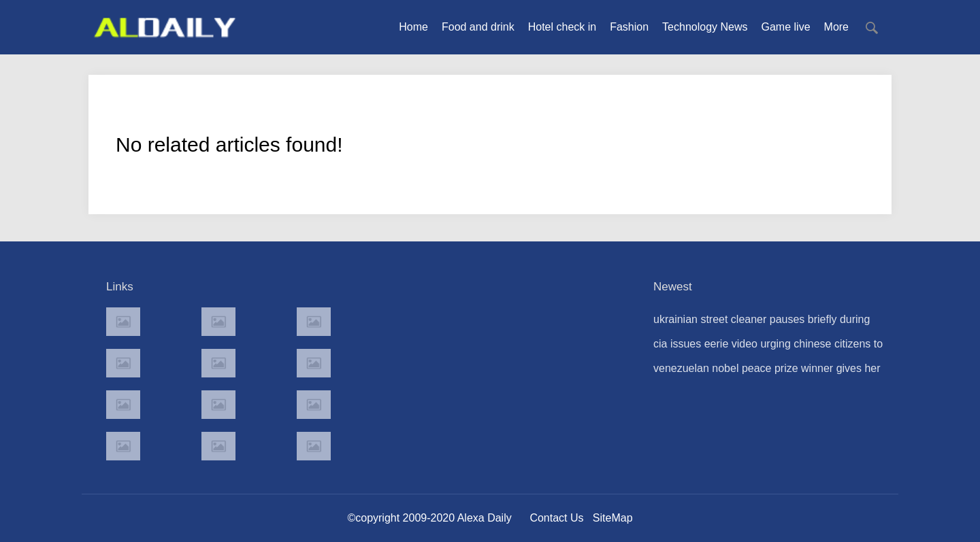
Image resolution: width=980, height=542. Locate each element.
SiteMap (613, 518)
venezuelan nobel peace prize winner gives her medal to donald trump (767, 372)
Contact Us (556, 518)
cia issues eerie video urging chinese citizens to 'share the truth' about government (768, 347)
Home (413, 27)
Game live (786, 27)
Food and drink (478, 27)
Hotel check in (562, 27)
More (836, 27)
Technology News (705, 27)
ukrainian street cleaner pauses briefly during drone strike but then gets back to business (762, 323)
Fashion (629, 27)
